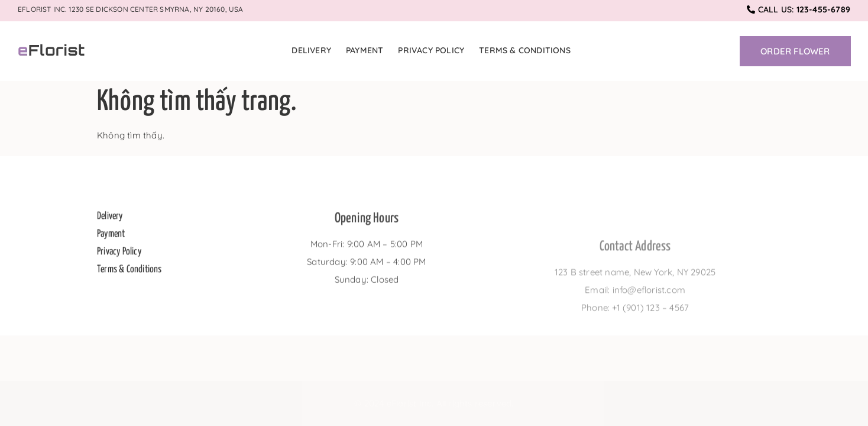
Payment (365, 50)
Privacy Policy (431, 50)
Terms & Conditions (525, 50)
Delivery (311, 50)
